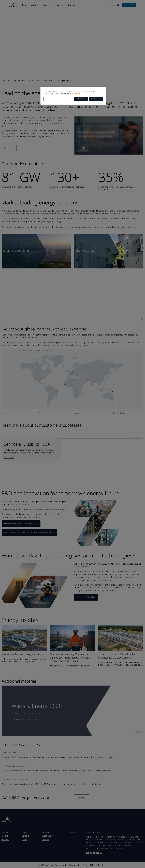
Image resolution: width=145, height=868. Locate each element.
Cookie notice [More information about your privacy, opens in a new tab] (76, 93)
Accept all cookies (96, 99)
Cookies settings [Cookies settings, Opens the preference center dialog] (50, 99)
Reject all (81, 99)
